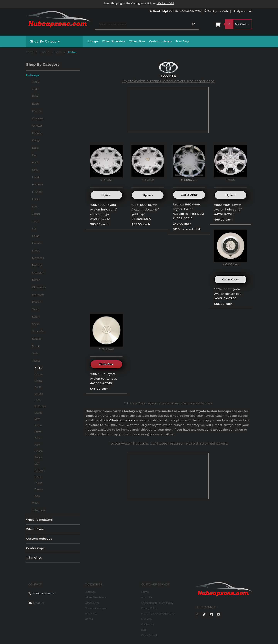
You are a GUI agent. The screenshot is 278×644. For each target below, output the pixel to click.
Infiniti (36, 199)
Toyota (58, 52)
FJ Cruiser (40, 406)
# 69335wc (106, 332)
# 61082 (106, 163)
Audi (35, 89)
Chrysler (37, 126)
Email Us (38, 603)
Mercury (37, 265)
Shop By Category (45, 41)
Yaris (37, 496)
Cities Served (149, 635)
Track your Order (217, 11)
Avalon (39, 368)
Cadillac (37, 111)
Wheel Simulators (114, 41)
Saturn (36, 317)
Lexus (36, 236)
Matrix (38, 413)
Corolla (39, 394)
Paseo (38, 425)
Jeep (35, 221)
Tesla (35, 353)
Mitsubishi (38, 273)
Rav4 (37, 445)
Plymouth (38, 295)
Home (30, 52)
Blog (144, 630)
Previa (38, 432)
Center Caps (35, 548)
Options (106, 195)
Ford (35, 162)
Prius (37, 438)
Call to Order (189, 195)
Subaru (36, 339)
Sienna (39, 451)
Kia (34, 228)
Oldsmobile (39, 287)
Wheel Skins (137, 41)
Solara (38, 457)
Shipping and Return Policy (157, 603)
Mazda (36, 250)
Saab (35, 309)
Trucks (38, 483)
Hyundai (37, 192)
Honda (36, 177)
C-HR (38, 387)
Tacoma (39, 470)
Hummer (38, 184)
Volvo (35, 503)
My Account (242, 11)
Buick (35, 104)
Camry (39, 374)
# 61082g (148, 163)
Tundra (39, 489)
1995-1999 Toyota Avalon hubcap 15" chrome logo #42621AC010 (104, 212)
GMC (35, 170)
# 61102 (231, 163)
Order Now (106, 364)
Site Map (146, 619)
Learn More (165, 3)
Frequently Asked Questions (158, 613)
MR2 (37, 419)
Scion (36, 324)
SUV (37, 464)
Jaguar (36, 214)
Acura (36, 82)
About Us (147, 597)
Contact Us (148, 624)
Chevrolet (38, 118)
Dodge (36, 140)
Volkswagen (39, 510)
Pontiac (37, 302)
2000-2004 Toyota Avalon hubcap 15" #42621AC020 (228, 209)
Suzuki (36, 346)
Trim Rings (183, 41)
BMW (35, 96)
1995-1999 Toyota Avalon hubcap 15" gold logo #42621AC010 (145, 212)
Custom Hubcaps (161, 41)
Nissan (36, 280)
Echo (38, 400)
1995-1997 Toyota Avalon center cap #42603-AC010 (104, 379)
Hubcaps (93, 41)
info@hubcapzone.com (121, 420)
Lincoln (37, 243)
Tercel (38, 476)
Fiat (34, 155)
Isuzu (35, 206)
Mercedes (38, 258)
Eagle (35, 148)
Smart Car (38, 331)
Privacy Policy (149, 608)
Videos (89, 619)
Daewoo (37, 133)
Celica (38, 381)
